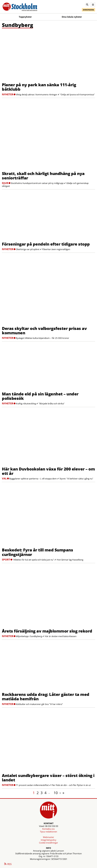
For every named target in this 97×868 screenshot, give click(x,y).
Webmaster (48, 837)
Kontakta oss (48, 829)
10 (56, 793)
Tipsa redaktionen (48, 832)
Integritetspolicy (48, 840)
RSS (8, 864)
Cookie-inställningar (48, 843)
